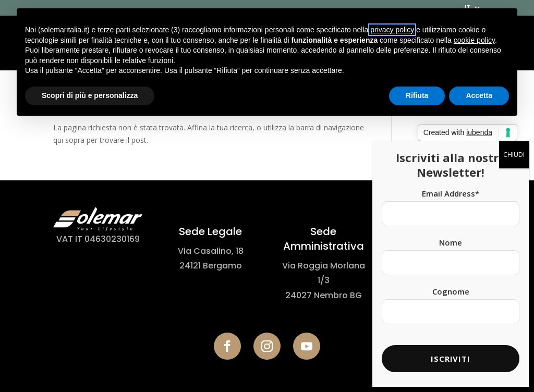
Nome (451, 226)
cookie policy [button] (474, 40)
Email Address (451, 177)
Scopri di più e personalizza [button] (90, 95)
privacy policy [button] (392, 30)
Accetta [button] (479, 95)
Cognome (451, 275)
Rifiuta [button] (417, 95)
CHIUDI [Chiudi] (514, 138)
